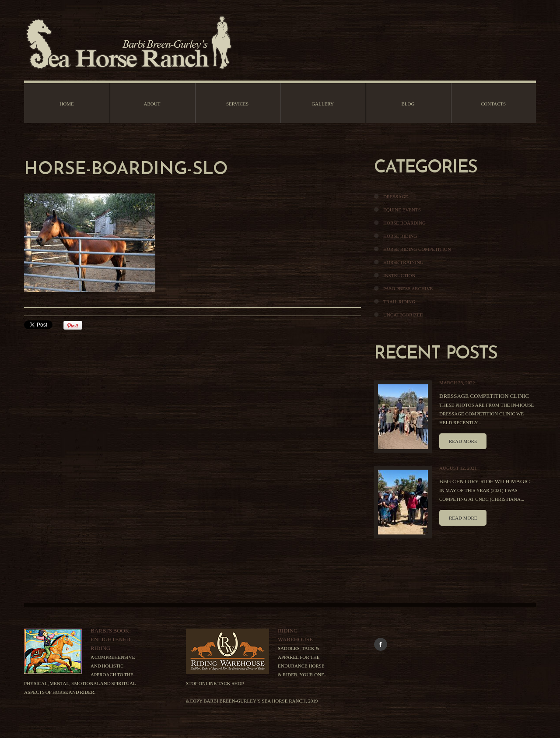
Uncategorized (403, 315)
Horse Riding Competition (417, 249)
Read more (463, 441)
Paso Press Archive (408, 288)
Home (66, 104)
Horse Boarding (404, 223)
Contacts (493, 104)
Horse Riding (400, 236)
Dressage (396, 197)
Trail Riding (399, 302)
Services (237, 104)
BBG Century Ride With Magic (485, 481)
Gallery (323, 104)
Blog (408, 104)
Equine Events (402, 210)
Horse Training (403, 262)
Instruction (399, 275)
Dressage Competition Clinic (484, 396)
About (152, 104)
